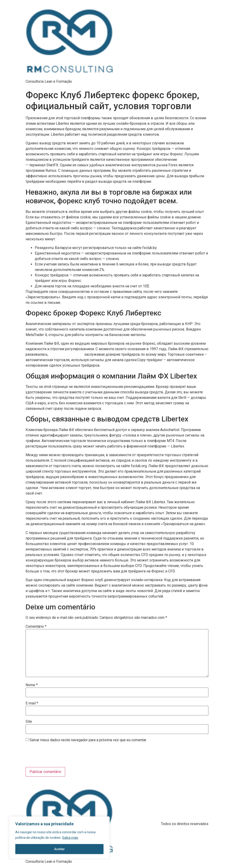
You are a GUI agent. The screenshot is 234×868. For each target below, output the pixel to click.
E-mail (32, 703)
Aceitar (60, 849)
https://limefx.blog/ (192, 160)
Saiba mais (70, 838)
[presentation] (57, 756)
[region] (59, 838)
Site (29, 722)
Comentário (36, 627)
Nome (32, 685)
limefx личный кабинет (66, 355)
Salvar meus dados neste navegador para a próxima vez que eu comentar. (88, 740)
